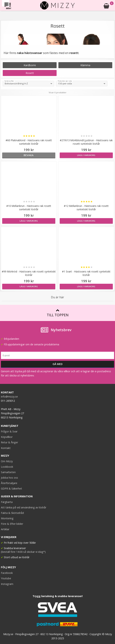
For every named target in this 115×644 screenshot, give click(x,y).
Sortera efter (9, 81)
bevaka (29, 155)
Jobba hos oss (9, 478)
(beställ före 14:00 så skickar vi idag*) (23, 552)
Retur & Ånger (9, 442)
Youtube (6, 578)
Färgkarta (7, 502)
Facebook (7, 573)
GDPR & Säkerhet (11, 488)
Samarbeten (8, 472)
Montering (7, 518)
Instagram (7, 584)
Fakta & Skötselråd (12, 513)
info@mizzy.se (9, 397)
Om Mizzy (7, 461)
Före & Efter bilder (12, 524)
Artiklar (5, 529)
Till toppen (58, 313)
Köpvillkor (7, 437)
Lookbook (7, 467)
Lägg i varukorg (86, 155)
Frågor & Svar (9, 431)
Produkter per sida (65, 81)
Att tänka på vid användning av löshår (24, 507)
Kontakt (6, 448)
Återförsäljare (9, 483)
